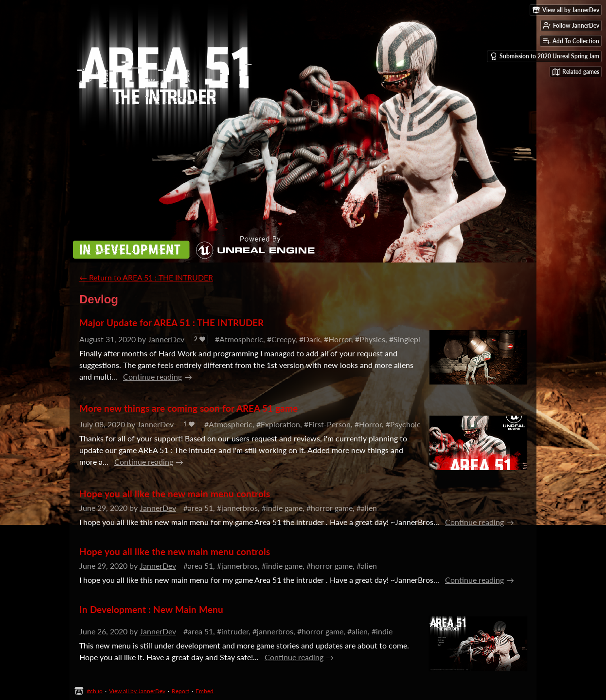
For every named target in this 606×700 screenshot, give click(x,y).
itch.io (95, 691)
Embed (205, 691)
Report (180, 691)
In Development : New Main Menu (151, 609)
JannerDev (166, 339)
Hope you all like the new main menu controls (175, 494)
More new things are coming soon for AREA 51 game (188, 408)
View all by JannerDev (137, 691)
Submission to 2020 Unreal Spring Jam (544, 56)
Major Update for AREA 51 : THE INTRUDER (171, 323)
